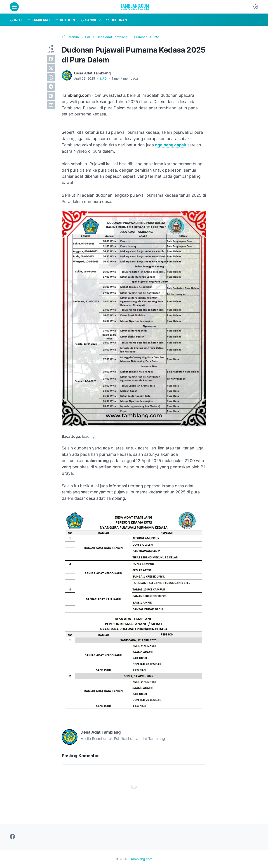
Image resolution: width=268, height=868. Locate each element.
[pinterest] (51, 96)
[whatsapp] (51, 77)
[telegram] (51, 87)
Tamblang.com (141, 859)
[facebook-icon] (12, 837)
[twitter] (51, 68)
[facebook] (51, 59)
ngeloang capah (171, 145)
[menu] (14, 7)
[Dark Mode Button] (256, 7)
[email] (51, 105)
